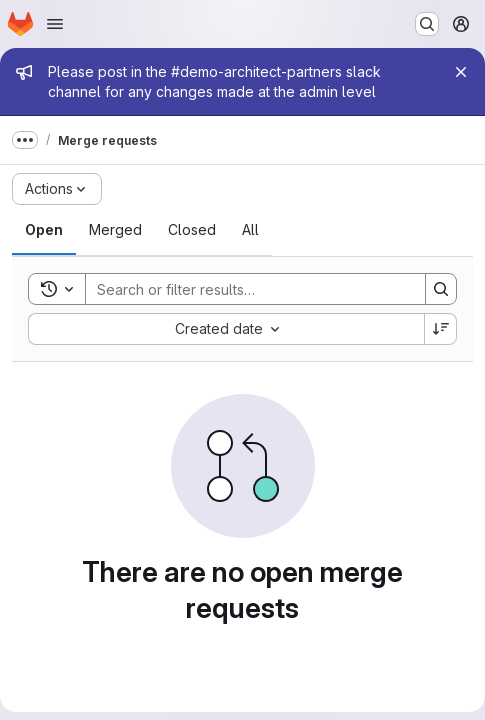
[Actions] (57, 189)
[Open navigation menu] (55, 24)
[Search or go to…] (427, 24)
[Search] (245, 289)
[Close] (461, 72)
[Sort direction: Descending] (441, 329)
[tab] (44, 230)
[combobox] (226, 329)
